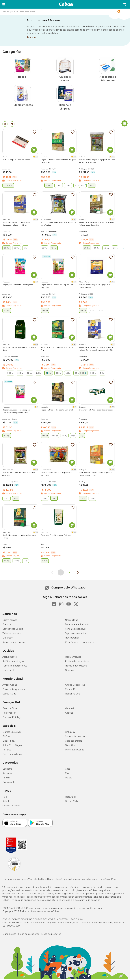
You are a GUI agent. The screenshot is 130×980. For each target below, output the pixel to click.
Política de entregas (13, 662)
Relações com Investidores (80, 643)
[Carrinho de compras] (124, 4)
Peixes (69, 779)
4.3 (37, 158)
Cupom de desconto (76, 737)
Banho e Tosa (10, 709)
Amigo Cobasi (10, 686)
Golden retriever (11, 807)
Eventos (7, 625)
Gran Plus (70, 746)
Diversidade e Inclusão (77, 625)
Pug (5, 798)
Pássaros (7, 774)
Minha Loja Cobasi (75, 751)
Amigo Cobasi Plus (75, 686)
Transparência (72, 639)
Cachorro (7, 770)
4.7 (113, 283)
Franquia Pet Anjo (12, 718)
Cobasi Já (70, 690)
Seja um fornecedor (76, 634)
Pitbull (6, 802)
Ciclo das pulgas (73, 742)
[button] (4, 4)
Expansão (8, 639)
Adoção (69, 714)
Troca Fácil (8, 671)
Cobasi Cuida (9, 695)
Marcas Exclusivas (12, 733)
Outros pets (9, 783)
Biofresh (7, 737)
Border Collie (72, 802)
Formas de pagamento (15, 667)
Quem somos (10, 621)
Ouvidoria (70, 671)
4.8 (113, 158)
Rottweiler (71, 798)
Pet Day (7, 751)
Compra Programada (14, 690)
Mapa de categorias (29, 935)
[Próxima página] (78, 573)
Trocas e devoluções (76, 667)
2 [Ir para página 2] (69, 573)
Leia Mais (32, 37)
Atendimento (10, 658)
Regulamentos (73, 658)
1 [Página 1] (61, 573)
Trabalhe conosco (12, 634)
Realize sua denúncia (14, 643)
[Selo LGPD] (14, 872)
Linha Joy (70, 733)
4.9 (75, 158)
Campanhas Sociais (13, 630)
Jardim (6, 779)
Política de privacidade (77, 662)
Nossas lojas (71, 621)
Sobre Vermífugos (12, 746)
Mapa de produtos (51, 935)
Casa (68, 774)
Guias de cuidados (12, 755)
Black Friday (9, 742)
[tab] (5, 125)
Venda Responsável (75, 630)
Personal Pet (9, 714)
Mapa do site (9, 935)
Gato (68, 770)
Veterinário (71, 709)
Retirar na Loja (73, 695)
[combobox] (65, 12)
